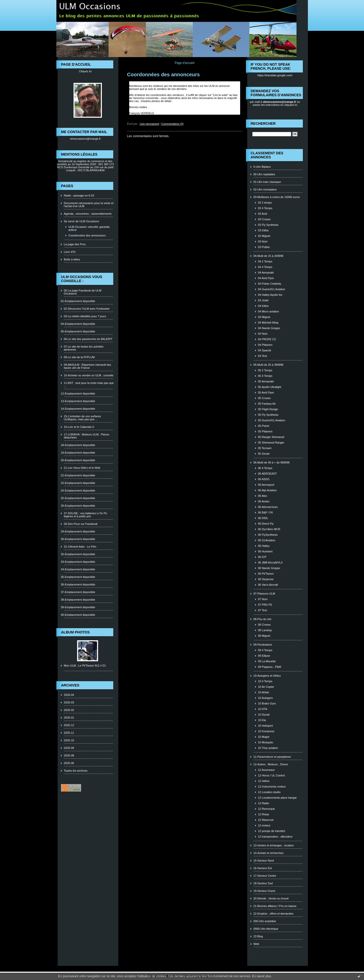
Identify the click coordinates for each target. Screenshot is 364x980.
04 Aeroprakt (266, 273)
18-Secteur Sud (263, 883)
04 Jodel (263, 300)
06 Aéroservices (268, 507)
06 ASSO (264, 479)
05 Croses (264, 398)
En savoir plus (261, 976)
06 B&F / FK (266, 512)
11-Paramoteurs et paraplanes (272, 757)
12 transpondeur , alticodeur (275, 837)
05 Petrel (264, 426)
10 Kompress (266, 731)
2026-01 (69, 718)
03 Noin (263, 241)
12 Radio (264, 803)
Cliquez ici (85, 71)
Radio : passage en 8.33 (79, 195)
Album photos (75, 632)
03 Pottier (264, 247)
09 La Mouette (267, 661)
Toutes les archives (76, 771)
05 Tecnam (265, 448)
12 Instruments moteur (272, 787)
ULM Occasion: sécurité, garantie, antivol (89, 228)
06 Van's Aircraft (268, 585)
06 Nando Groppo (269, 568)
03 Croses (264, 219)
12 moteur (264, 825)
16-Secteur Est (263, 868)
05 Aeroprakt (266, 381)
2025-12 (69, 725)
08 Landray (265, 630)
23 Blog (258, 936)
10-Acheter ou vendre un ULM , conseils (89, 375)
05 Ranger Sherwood (271, 437)
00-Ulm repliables (264, 174)
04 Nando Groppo (269, 328)
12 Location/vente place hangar (278, 798)
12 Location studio (269, 792)
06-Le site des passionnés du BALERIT (88, 339)
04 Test (263, 356)
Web (256, 944)
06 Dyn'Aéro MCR (269, 529)
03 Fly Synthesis (268, 225)
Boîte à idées (72, 259)
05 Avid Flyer (266, 393)
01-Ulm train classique (267, 182)
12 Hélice (264, 781)
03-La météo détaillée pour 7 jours (85, 316)
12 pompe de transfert (272, 831)
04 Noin (263, 334)
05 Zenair (264, 454)
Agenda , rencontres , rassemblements (88, 214)
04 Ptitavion (265, 345)
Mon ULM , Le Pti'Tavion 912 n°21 (85, 666)
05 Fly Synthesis (268, 415)
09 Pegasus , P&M (270, 667)
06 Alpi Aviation (267, 490)
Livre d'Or (70, 252)
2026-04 (69, 695)
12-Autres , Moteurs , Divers (271, 764)
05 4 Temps (265, 376)
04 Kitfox (264, 306)
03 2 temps (265, 203)
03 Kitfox (264, 230)
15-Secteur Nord (264, 861)
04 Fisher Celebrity (270, 284)
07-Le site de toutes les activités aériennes (84, 348)
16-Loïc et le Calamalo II (79, 427)
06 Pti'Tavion (266, 574)
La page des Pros (75, 244)
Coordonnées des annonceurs (87, 235)
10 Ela (262, 720)
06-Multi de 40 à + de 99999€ (272, 462)
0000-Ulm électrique (266, 929)
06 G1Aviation (267, 540)
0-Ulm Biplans (262, 167)
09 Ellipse (264, 656)
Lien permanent (149, 124)
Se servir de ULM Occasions (82, 221)
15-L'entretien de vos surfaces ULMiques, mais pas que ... (83, 418)
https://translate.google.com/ (275, 75)
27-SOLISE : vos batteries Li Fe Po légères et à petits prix (86, 515)
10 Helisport (266, 726)
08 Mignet (264, 636)
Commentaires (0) (172, 124)
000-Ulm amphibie (265, 921)
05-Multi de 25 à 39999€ (269, 365)
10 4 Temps (265, 681)
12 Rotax (264, 814)
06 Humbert (265, 551)
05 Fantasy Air (267, 404)
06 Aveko (264, 501)
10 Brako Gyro (267, 703)
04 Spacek (265, 350)
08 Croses (264, 625)
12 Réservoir (266, 820)
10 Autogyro (266, 698)
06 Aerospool (266, 485)
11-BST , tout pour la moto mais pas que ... (89, 384)
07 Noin (263, 599)
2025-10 (69, 740)
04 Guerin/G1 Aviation (272, 289)
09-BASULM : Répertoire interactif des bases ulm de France (88, 366)
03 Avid (263, 214)
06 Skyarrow (266, 579)
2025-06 (69, 763)
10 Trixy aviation (268, 748)
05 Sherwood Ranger (271, 443)
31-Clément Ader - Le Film (80, 547)
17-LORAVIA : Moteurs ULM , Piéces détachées (87, 436)
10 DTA (263, 709)
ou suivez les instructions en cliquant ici (276, 103)
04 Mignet (264, 317)
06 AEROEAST (268, 474)
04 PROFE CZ (267, 339)
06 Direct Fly (266, 524)
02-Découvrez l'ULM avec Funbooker (87, 309)
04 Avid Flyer (266, 278)
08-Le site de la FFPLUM (79, 357)
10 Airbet (264, 692)
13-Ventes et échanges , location (274, 845)
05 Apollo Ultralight (270, 387)
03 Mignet (264, 236)
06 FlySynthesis (268, 535)
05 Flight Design (268, 409)
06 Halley (264, 546)
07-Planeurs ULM (264, 594)
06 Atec (263, 496)
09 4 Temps (265, 650)
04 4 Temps (265, 267)
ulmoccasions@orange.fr (85, 139)
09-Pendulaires (263, 645)
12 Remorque (267, 809)
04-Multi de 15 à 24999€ (269, 256)
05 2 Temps (265, 370)
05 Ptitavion (265, 431)
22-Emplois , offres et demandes (274, 914)
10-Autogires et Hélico (267, 676)
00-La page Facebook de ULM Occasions (83, 292)
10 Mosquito (266, 742)
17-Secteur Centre (265, 876)
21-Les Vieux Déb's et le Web (82, 468)
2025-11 (69, 733)
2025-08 (69, 755)
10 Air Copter (266, 687)
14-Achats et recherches (269, 853)
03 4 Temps (265, 208)
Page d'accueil (185, 63)
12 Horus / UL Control (271, 775)
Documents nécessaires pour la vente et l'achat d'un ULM (89, 205)
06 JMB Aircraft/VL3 (270, 562)
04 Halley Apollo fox (270, 295)
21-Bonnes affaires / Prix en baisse (275, 906)
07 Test (263, 610)
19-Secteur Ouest (264, 891)
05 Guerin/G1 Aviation (272, 420)
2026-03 (69, 702)
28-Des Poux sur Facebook (81, 524)
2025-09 (69, 748)
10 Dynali (264, 715)
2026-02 (69, 710)
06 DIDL (263, 518)
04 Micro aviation (269, 311)
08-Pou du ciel (262, 619)
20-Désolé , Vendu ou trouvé (271, 898)
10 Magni (264, 737)
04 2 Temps (265, 261)
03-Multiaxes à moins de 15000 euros (277, 197)
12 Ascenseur (267, 770)
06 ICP (262, 557)
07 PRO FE (265, 605)
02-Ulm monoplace (265, 189)
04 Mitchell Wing (268, 323)
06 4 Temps (265, 468)
